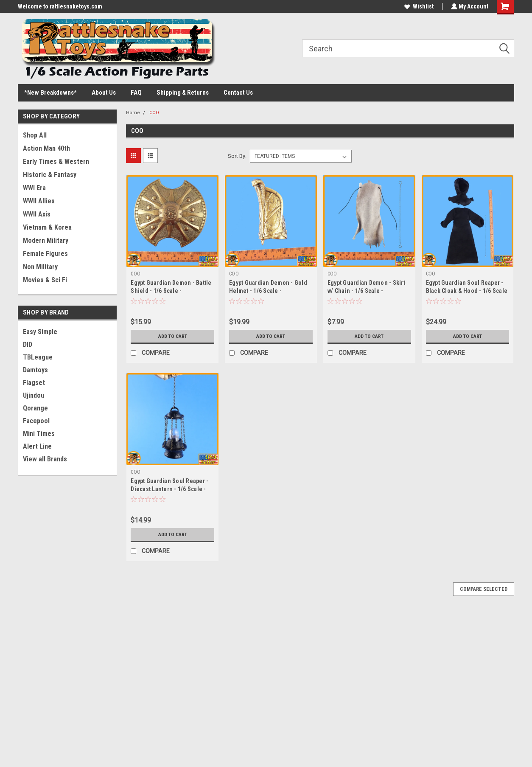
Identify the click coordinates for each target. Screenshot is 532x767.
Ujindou (34, 395)
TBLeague (38, 357)
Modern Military (46, 240)
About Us (104, 93)
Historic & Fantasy (50, 175)
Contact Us (238, 93)
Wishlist (418, 6)
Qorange (35, 408)
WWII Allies (39, 201)
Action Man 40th (46, 148)
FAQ (136, 93)
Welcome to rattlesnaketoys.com (60, 6)
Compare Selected (484, 589)
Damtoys (35, 370)
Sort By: (237, 156)
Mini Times (39, 434)
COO (154, 113)
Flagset (34, 383)
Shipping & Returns (183, 93)
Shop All (35, 135)
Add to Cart (172, 336)
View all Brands (45, 459)
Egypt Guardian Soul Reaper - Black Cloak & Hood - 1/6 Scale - (467, 291)
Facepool (36, 421)
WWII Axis (37, 214)
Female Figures (45, 254)
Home (133, 113)
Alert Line (37, 446)
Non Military (40, 267)
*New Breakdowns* (50, 93)
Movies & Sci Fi (45, 280)
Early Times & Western (56, 162)
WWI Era (34, 188)
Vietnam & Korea (47, 227)
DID (28, 344)
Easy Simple (40, 332)
